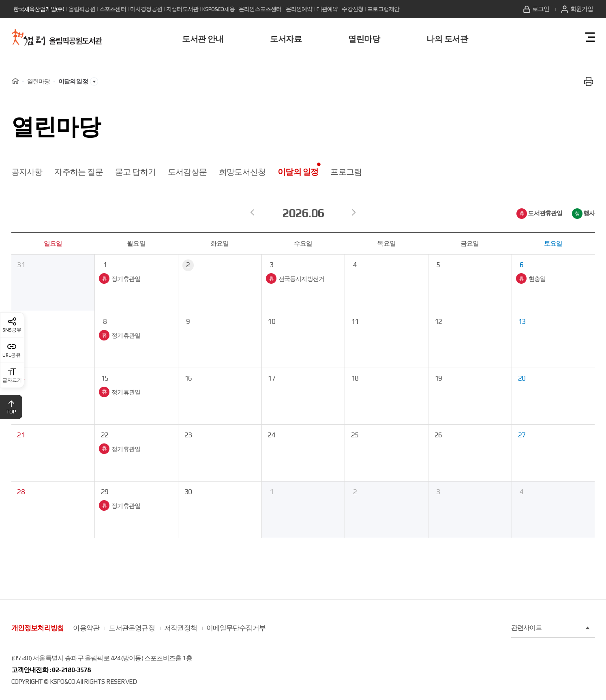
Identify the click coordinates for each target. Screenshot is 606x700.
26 (439, 435)
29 (105, 492)
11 (355, 322)
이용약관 (86, 628)
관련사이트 (551, 628)
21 (21, 435)
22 (105, 435)
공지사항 (27, 172)
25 (355, 435)
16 (188, 378)
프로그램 (346, 172)
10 (272, 322)
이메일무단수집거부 (236, 628)
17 (272, 378)
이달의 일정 (298, 172)
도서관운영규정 (132, 628)
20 (522, 378)
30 (188, 492)
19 (439, 378)
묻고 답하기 (135, 172)
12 (439, 322)
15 (105, 378)
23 (188, 435)
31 (21, 265)
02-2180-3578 (71, 670)
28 (21, 492)
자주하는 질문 (78, 172)
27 (522, 435)
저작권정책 (181, 628)
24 (272, 435)
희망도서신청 (242, 172)
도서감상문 (187, 172)
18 (355, 378)
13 (522, 322)
